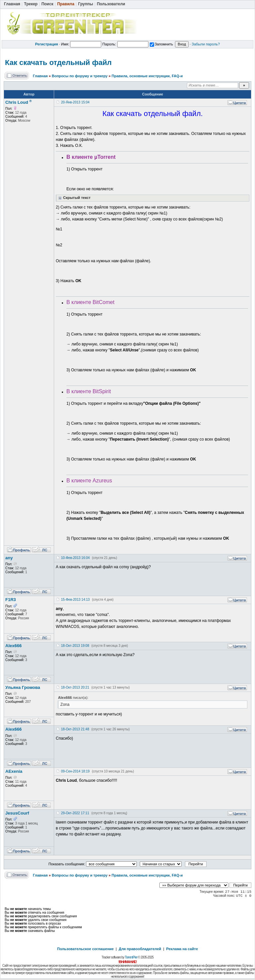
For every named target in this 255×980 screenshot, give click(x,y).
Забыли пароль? (206, 44)
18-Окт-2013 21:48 (75, 729)
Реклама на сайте (182, 949)
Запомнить (161, 44)
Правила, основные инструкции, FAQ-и (147, 76)
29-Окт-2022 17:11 (75, 813)
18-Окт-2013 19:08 (75, 646)
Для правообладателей (140, 949)
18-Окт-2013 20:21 (75, 687)
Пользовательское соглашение (85, 949)
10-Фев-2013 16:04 (75, 558)
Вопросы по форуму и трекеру (80, 76)
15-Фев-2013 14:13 (75, 600)
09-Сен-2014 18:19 (75, 771)
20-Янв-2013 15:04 (75, 102)
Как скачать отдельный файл (58, 62)
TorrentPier (131, 957)
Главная (40, 76)
